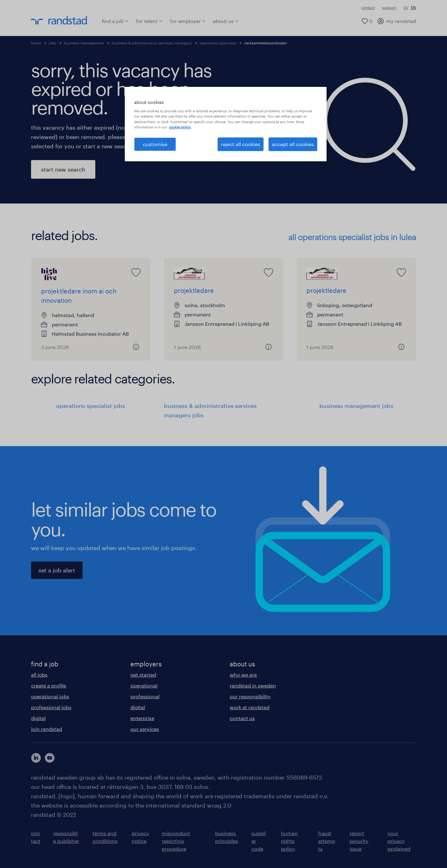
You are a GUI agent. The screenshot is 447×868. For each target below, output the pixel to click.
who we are (243, 675)
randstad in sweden (253, 685)
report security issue (359, 841)
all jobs (39, 675)
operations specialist (218, 43)
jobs (52, 43)
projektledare (194, 290)
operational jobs (50, 696)
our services (145, 729)
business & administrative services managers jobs (210, 410)
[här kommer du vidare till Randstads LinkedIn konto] (36, 758)
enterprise (142, 718)
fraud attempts (327, 841)
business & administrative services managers (152, 43)
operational (144, 685)
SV (406, 7)
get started (143, 675)
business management (84, 43)
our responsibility (250, 696)
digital (38, 718)
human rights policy (289, 841)
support (389, 7)
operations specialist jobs (91, 406)
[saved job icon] (136, 272)
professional (145, 696)
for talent (149, 21)
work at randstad (250, 707)
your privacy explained (399, 841)
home (36, 43)
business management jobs (356, 406)
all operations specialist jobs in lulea (352, 237)
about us (226, 21)
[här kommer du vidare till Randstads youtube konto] (50, 758)
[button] (136, 347)
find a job (115, 21)
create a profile (49, 685)
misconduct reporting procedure (176, 841)
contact (368, 7)
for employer (188, 21)
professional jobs (51, 707)
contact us (242, 718)
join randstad (47, 729)
